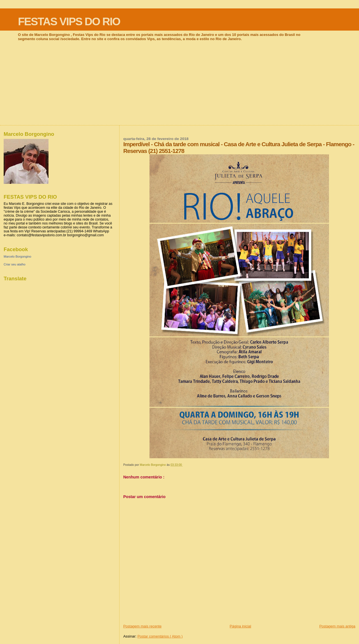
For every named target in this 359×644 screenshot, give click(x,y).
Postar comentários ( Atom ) (160, 636)
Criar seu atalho (15, 264)
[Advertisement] (179, 83)
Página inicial (241, 626)
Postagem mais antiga (337, 626)
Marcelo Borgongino (17, 256)
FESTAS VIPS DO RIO (69, 21)
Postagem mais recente (142, 626)
